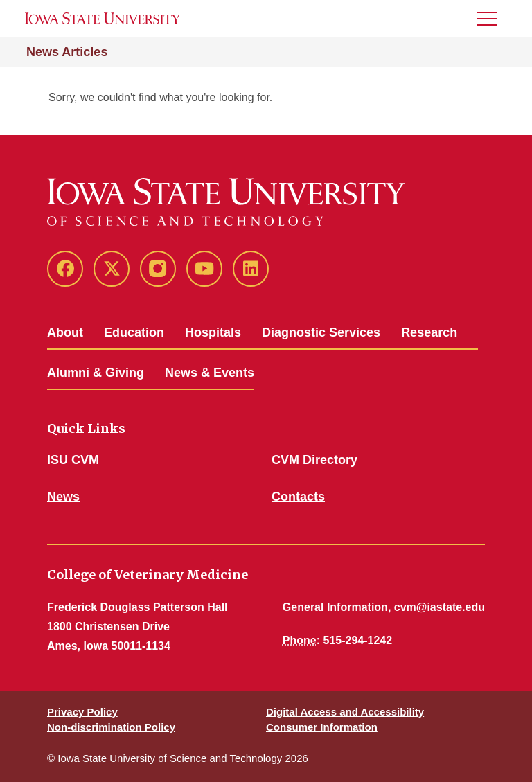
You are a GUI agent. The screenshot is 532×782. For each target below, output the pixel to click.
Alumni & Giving (96, 373)
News (63, 497)
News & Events (210, 373)
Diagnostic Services (321, 332)
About (65, 332)
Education (134, 332)
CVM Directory (314, 460)
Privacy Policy (82, 712)
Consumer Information (322, 727)
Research (429, 332)
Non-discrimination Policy (111, 727)
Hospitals (213, 332)
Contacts (298, 497)
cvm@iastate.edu (440, 607)
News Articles (67, 52)
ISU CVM (73, 460)
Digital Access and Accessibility (345, 712)
